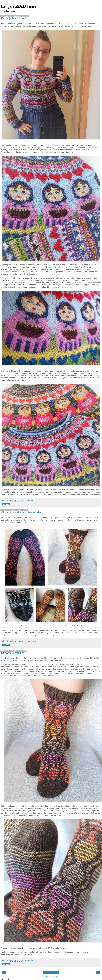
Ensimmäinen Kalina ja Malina (13, 24)
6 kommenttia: (30, 501)
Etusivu (51, 972)
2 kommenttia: (30, 961)
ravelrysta (66, 520)
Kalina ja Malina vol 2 (14, 18)
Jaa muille (6, 504)
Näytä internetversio (51, 976)
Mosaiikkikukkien (8, 658)
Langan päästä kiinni (19, 6)
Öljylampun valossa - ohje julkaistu (22, 512)
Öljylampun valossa (57, 518)
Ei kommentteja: (31, 641)
